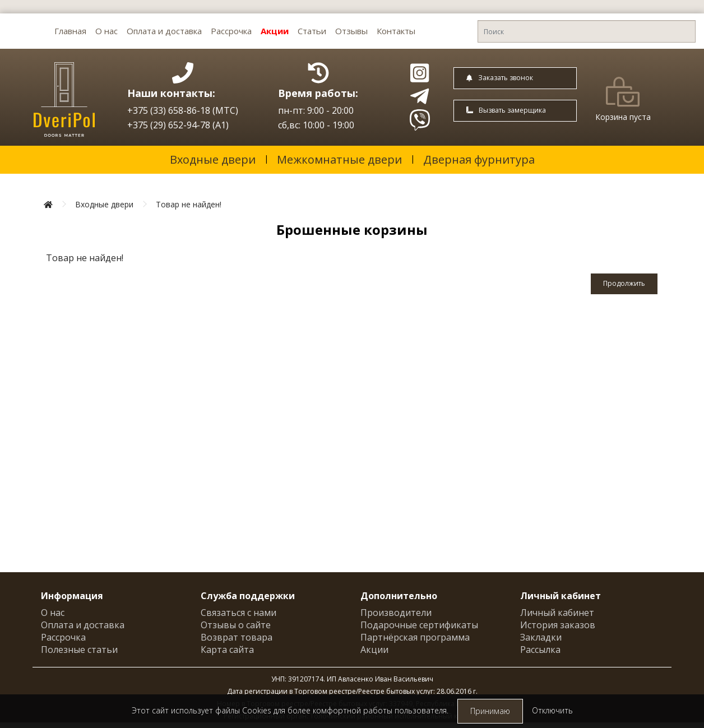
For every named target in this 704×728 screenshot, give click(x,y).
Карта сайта (227, 650)
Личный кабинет (557, 613)
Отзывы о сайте (236, 625)
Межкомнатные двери (339, 159)
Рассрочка (231, 31)
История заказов (558, 625)
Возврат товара (237, 637)
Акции (275, 31)
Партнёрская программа (415, 637)
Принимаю (490, 711)
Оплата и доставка (164, 31)
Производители (396, 613)
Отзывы (351, 31)
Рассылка (540, 650)
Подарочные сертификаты (419, 625)
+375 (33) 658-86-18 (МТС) (183, 110)
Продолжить (624, 283)
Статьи (312, 31)
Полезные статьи (79, 650)
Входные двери (213, 159)
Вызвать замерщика (506, 110)
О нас (106, 31)
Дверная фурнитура (479, 159)
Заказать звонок (500, 78)
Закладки (541, 637)
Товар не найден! (189, 204)
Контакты (396, 31)
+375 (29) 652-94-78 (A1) (178, 125)
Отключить (552, 710)
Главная (70, 31)
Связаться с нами (238, 613)
